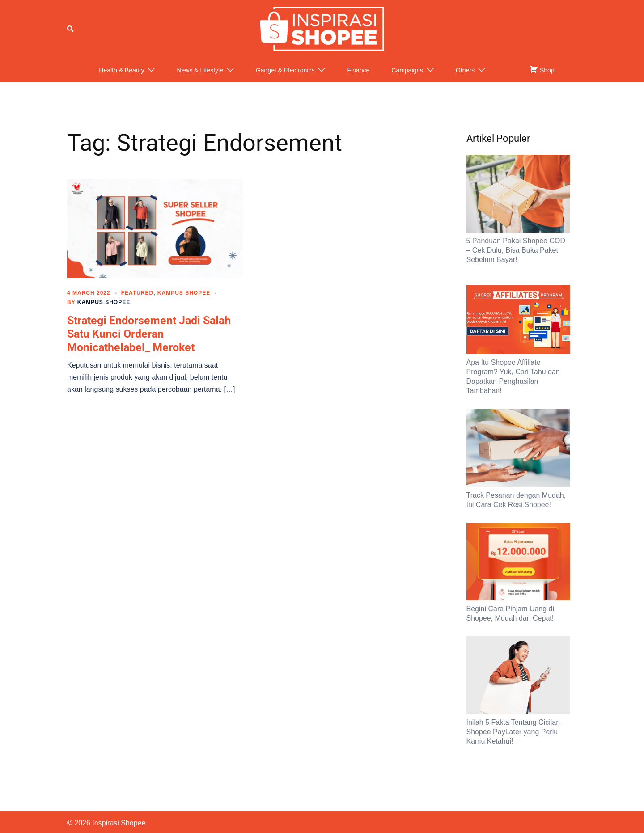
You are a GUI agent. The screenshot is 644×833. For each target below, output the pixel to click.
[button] (71, 33)
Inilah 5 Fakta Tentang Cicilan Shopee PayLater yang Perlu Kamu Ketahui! (513, 741)
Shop (542, 78)
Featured (137, 302)
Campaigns (407, 79)
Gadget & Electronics (285, 79)
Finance (358, 79)
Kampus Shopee (184, 302)
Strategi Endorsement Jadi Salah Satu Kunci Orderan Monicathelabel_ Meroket (149, 343)
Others (465, 79)
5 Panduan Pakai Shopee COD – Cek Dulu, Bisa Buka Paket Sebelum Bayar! (516, 259)
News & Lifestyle (200, 79)
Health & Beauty (121, 79)
